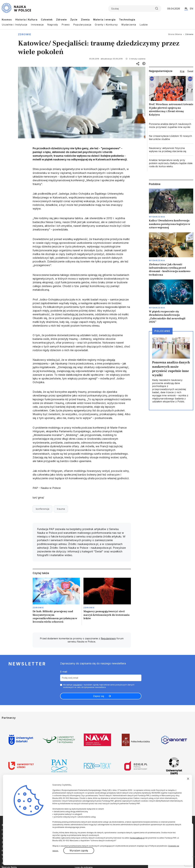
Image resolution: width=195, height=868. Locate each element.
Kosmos (7, 20)
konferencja (42, 509)
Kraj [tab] (182, 71)
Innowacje (37, 25)
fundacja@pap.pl (137, 838)
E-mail (64, 672)
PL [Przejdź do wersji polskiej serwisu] (186, 8)
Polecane (162, 331)
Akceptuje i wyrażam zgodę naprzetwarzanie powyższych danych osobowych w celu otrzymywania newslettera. (99, 686)
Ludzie (144, 25)
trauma (61, 509)
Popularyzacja (82, 25)
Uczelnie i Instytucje (15, 25)
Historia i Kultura (26, 20)
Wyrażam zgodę (79, 851)
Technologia (127, 20)
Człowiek (47, 20)
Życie (74, 20)
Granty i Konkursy (106, 25)
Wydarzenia (129, 25)
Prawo (66, 25)
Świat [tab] (190, 71)
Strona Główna (175, 34)
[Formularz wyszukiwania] (135, 9)
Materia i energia (104, 20)
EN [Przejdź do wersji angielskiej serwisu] (192, 9)
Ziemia (85, 20)
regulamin (78, 685)
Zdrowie (61, 20)
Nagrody (53, 25)
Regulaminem (108, 638)
